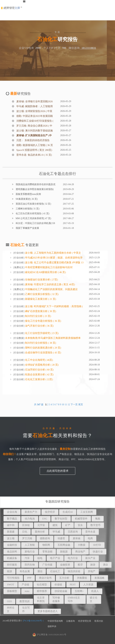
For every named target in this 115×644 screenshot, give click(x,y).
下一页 (74, 405)
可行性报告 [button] (13, 578)
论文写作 (26, 609)
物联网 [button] (46, 545)
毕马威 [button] (56, 532)
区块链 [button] (26, 525)
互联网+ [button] (79, 591)
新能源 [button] (64, 552)
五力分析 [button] (64, 578)
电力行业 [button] (73, 558)
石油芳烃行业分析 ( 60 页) (39, 370)
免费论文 (19, 267)
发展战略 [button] (99, 578)
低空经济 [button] (50, 512)
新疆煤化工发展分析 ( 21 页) (40, 299)
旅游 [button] (93, 565)
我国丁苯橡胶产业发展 (27, 228)
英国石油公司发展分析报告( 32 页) (33, 204)
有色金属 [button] (25, 571)
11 (66, 405)
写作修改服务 (56, 599)
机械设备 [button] (12, 558)
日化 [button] (25, 532)
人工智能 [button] (30, 545)
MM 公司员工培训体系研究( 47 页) (33, 218)
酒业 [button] (105, 565)
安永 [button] (80, 525)
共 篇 (39, 405)
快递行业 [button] (98, 552)
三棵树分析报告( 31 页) (27, 209)
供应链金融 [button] (61, 591)
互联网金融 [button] (64, 545)
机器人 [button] (95, 591)
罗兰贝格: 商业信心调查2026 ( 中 (34, 126)
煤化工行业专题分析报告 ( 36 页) (43, 321)
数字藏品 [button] (12, 519)
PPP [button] (29, 578)
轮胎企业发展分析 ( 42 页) (39, 374)
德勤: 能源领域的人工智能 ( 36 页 (34, 145)
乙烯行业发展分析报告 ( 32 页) (41, 294)
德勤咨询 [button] (45, 538)
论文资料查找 (41, 599)
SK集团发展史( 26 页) (26, 199)
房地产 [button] (92, 571)
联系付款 (99, 621)
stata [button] (27, 591)
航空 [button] (80, 565)
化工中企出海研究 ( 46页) (39, 360)
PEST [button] (73, 585)
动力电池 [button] (30, 519)
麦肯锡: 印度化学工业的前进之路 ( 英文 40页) (50, 284)
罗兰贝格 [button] (27, 538)
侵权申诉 (52, 626)
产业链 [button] (25, 585)
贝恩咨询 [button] (73, 532)
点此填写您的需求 (57, 471)
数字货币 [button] (95, 525)
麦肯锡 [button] (77, 538)
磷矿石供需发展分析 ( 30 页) (40, 311)
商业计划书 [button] (45, 578)
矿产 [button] (68, 525)
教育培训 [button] (25, 601)
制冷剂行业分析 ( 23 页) (38, 316)
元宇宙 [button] (41, 525)
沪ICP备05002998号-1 (33, 621)
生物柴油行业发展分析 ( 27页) (41, 280)
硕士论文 (94, 599)
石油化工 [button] (55, 571)
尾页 (81, 405)
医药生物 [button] (30, 565)
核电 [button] (40, 558)
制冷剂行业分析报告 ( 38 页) (40, 343)
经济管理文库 (85, 621)
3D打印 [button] (97, 545)
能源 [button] (10, 571)
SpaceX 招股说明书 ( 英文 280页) (34, 150)
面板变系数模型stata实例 (28, 194)
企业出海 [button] (12, 512)
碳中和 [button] (11, 525)
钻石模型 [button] (42, 585)
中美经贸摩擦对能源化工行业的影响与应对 (48, 267)
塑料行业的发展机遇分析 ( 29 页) (43, 348)
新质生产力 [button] (31, 512)
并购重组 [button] (82, 578)
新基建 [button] (11, 532)
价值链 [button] (58, 585)
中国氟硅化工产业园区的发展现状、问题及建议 (51, 289)
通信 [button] (40, 571)
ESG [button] (45, 519)
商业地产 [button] (80, 552)
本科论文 (11, 609)
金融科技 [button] (12, 545)
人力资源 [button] (88, 585)
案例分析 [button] (40, 532)
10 (63, 405)
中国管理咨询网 (55, 621)
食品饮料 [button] (12, 552)
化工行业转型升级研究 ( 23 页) (41, 333)
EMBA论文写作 (74, 599)
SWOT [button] (11, 585)
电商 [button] (90, 538)
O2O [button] (9, 601)
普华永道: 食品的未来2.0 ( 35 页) (34, 155)
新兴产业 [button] (90, 558)
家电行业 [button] (30, 552)
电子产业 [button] (55, 558)
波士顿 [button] (11, 538)
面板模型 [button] (12, 591)
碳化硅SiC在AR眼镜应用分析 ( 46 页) (45, 272)
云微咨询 (70, 621)
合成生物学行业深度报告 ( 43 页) (43, 353)
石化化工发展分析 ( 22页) (39, 379)
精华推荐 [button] (42, 591)
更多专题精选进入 (48, 611)
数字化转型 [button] (61, 519)
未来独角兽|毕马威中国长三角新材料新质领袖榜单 (52, 338)
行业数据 (19, 338)
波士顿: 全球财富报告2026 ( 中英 (34, 111)
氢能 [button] (98, 519)
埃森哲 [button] (61, 538)
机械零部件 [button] (81, 519)
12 (69, 405)
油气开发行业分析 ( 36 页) (39, 326)
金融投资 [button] (65, 565)
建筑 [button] (55, 525)
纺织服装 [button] (12, 565)
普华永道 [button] (90, 532)
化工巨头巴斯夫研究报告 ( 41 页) (32, 214)
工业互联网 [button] (87, 512)
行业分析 (19, 253)
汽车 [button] (27, 558)
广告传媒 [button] (47, 565)
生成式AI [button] (68, 512)
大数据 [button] (82, 545)
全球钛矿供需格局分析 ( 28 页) (41, 365)
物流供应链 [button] (74, 571)
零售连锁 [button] (47, 552)
